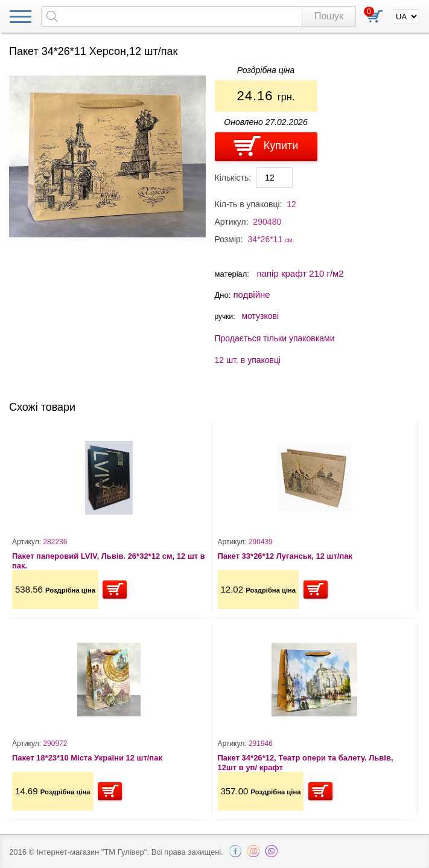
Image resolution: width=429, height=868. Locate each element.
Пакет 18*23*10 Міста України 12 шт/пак (87, 758)
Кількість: (233, 178)
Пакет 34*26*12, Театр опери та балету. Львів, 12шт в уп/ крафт (306, 763)
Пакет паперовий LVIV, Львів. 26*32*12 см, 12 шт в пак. (109, 561)
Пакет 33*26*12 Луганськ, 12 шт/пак (285, 556)
